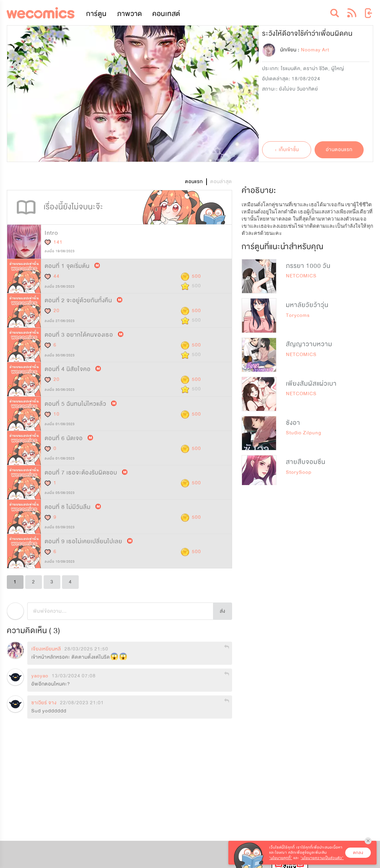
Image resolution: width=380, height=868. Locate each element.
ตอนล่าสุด (221, 182)
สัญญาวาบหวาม (309, 344)
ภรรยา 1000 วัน (308, 266)
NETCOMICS (301, 276)
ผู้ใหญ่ (338, 69)
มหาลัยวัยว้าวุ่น (307, 305)
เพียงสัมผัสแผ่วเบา (311, 384)
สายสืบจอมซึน (306, 462)
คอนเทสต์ (166, 14)
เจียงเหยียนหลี (46, 649)
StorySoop (299, 472)
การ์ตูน (96, 14)
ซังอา (293, 423)
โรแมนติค (291, 69)
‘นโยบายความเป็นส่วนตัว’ (322, 858)
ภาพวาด (130, 14)
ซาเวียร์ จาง (44, 703)
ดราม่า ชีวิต (316, 69)
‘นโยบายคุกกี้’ (281, 858)
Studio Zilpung (304, 433)
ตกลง (358, 853)
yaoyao (40, 676)
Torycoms (298, 315)
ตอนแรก (194, 182)
